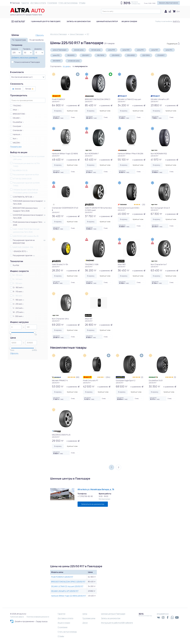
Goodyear (17, 126)
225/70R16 (146, 55)
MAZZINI (16, 143)
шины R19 (111, 50)
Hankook (17, 134)
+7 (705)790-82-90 (85, 496)
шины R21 (155, 50)
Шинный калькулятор (107, 22)
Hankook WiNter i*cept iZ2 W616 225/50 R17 (69, 596)
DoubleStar (18, 122)
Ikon (15, 139)
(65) (78, 377)
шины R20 (126, 50)
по (80, 66)
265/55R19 (57, 61)
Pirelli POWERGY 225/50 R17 (62, 577)
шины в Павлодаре (60, 50)
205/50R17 (86, 55)
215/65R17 (161, 55)
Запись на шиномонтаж (79, 22)
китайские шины (74, 61)
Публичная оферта (17, 617)
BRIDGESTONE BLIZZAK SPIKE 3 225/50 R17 (68, 582)
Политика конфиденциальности (38, 617)
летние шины (96, 50)
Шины (85, 614)
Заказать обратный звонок (168, 3)
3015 (127, 3)
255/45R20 (131, 55)
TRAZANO (17, 106)
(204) (108, 377)
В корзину (58, 111)
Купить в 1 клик (72, 111)
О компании (52, 3)
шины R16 (56, 55)
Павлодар (16, 3)
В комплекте (17, 72)
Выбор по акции (19, 152)
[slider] (10, 332)
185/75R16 (101, 55)
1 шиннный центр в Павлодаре (46, 22)
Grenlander (18, 130)
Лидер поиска (42, 621)
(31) (144, 205)
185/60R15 (71, 55)
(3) (175, 377)
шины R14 (169, 50)
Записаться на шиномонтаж (93, 504)
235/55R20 (116, 55)
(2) (142, 377)
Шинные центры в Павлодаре (113, 614)
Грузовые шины (89, 618)
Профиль (27, 49)
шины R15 (140, 50)
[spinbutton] (16, 327)
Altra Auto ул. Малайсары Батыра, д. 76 (96, 489)
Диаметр (38, 49)
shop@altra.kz (163, 614)
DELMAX (16, 118)
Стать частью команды (68, 3)
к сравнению (73, 105)
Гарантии (25, 3)
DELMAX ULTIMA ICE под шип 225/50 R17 (67, 586)
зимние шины (79, 50)
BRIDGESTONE (19, 114)
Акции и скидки (129, 22)
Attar (15, 110)
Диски (85, 623)
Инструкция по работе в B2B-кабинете (117, 623)
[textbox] (131, 11)
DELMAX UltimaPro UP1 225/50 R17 (65, 591)
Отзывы (82, 3)
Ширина (15, 49)
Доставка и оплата (38, 3)
